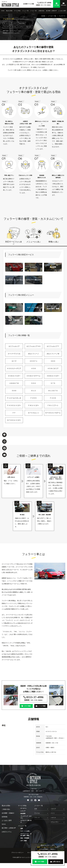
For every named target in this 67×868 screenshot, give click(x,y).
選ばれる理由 (9, 11)
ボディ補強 (24, 841)
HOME (3, 11)
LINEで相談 (57, 5)
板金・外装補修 (25, 838)
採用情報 (5, 817)
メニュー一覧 (25, 11)
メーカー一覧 (33, 11)
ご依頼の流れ (41, 11)
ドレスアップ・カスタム (26, 817)
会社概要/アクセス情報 (29, 4)
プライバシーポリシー (17, 853)
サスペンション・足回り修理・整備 (26, 835)
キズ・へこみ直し (25, 831)
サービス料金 (17, 11)
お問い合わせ (64, 5)
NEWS (4, 824)
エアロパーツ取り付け (26, 821)
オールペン (24, 808)
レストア (23, 811)
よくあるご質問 (62, 11)
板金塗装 (23, 814)
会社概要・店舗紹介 (8, 813)
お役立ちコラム (7, 832)
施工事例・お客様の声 (51, 11)
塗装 (22, 829)
